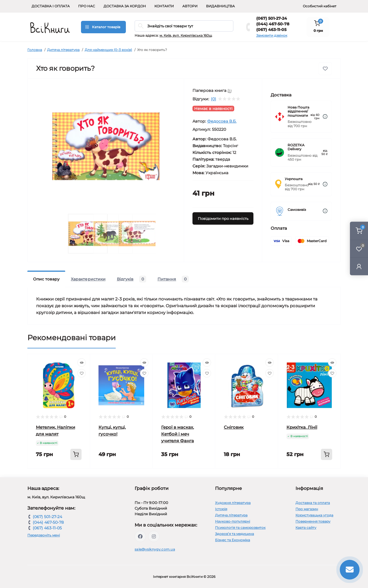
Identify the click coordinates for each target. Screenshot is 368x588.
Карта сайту (306, 528)
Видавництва (220, 6)
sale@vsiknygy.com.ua (155, 549)
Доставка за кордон (125, 6)
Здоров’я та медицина (235, 534)
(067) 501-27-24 (272, 18)
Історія (221, 509)
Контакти (164, 6)
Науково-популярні (233, 521)
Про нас (87, 6)
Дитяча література (63, 50)
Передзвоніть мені (44, 535)
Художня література (233, 503)
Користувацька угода (314, 515)
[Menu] (103, 27)
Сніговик (234, 427)
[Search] (141, 26)
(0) (213, 99)
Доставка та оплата (313, 503)
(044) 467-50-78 (273, 24)
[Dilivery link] (325, 117)
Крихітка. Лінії (302, 427)
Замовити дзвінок (272, 35)
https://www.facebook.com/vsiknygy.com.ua (140, 536)
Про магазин (307, 509)
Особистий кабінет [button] (320, 6)
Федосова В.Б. (222, 121)
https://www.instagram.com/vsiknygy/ (154, 536)
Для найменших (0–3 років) (108, 50)
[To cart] (76, 454)
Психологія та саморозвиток (240, 528)
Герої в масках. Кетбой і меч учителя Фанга (178, 434)
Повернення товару (313, 521)
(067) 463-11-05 (271, 30)
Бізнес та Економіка (233, 540)
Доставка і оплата (51, 6)
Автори (190, 6)
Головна (35, 50)
